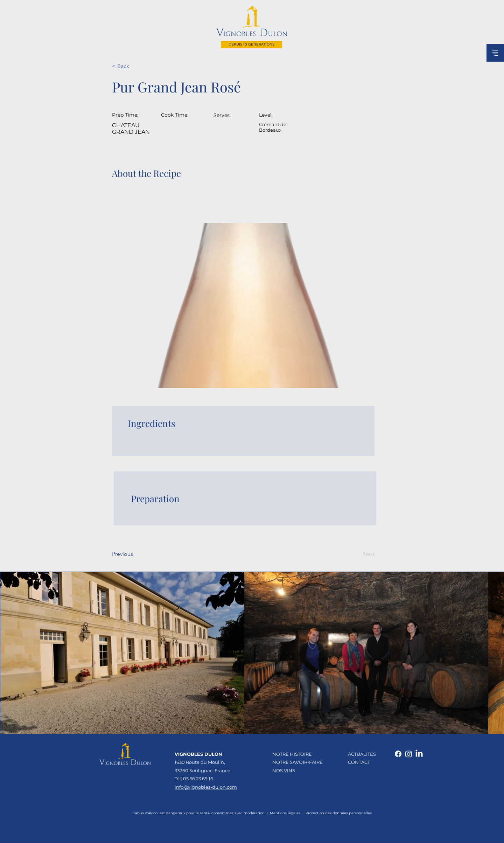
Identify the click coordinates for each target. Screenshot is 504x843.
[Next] (357, 554)
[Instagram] (409, 754)
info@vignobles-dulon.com (206, 787)
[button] (495, 53)
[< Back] (135, 66)
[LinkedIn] (419, 754)
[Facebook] (398, 754)
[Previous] (135, 554)
